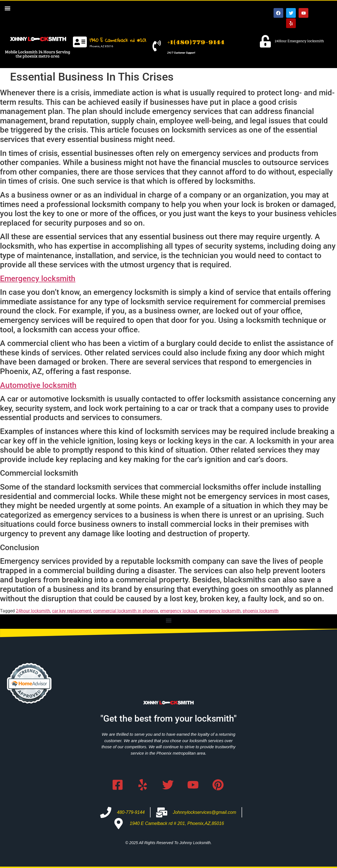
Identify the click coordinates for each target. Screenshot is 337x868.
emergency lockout (179, 611)
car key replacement (72, 611)
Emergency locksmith (38, 279)
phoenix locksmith (261, 611)
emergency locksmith (220, 611)
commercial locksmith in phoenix (126, 611)
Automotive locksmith (38, 385)
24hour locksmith (33, 611)
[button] (7, 8)
